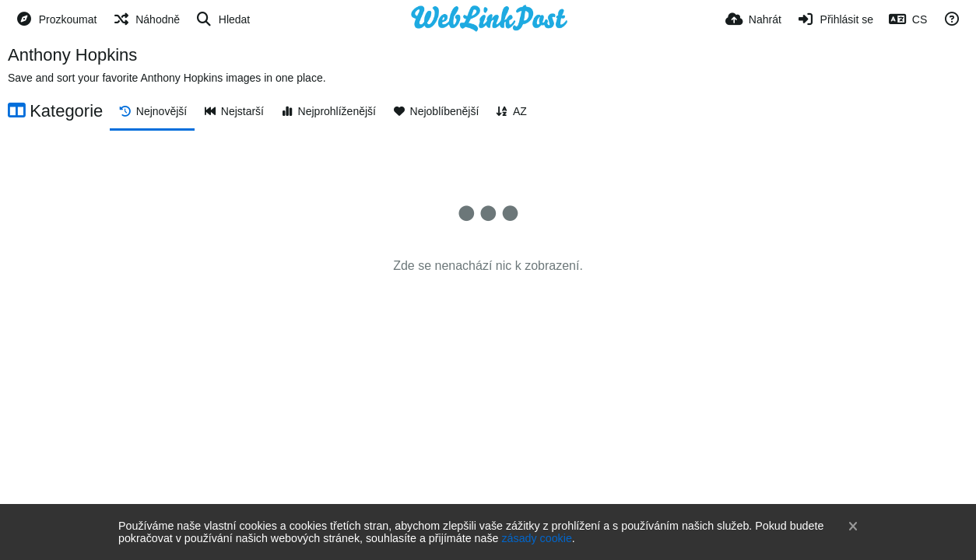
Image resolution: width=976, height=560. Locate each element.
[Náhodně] (146, 19)
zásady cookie (536, 538)
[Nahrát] (753, 19)
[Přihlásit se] (835, 19)
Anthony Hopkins (72, 55)
